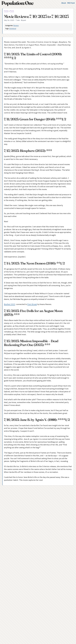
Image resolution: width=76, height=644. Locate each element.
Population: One (17, 3)
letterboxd (13, 29)
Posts (12, 11)
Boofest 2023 (10, 304)
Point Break (32, 304)
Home (6, 11)
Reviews (16, 25)
